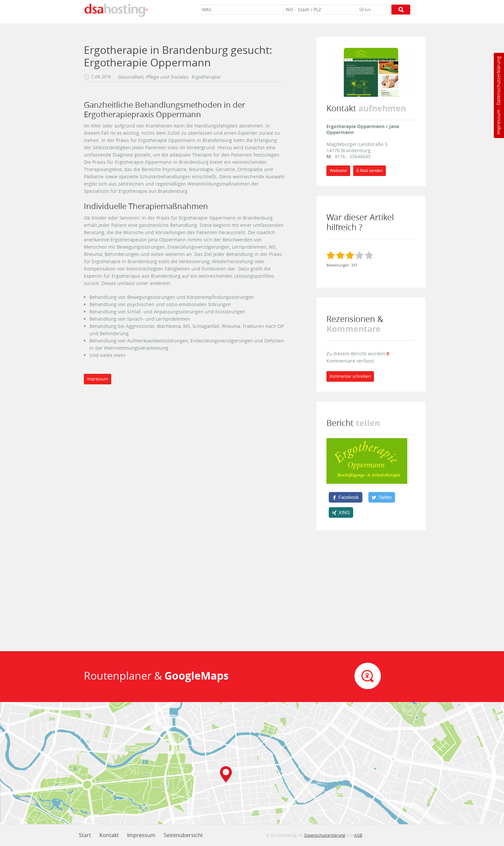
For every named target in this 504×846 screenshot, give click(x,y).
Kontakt (109, 835)
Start (85, 835)
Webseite (338, 171)
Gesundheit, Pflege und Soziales (153, 77)
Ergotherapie (206, 77)
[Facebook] (346, 497)
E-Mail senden (370, 171)
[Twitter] (382, 497)
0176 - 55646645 (353, 156)
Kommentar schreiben (350, 376)
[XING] (341, 512)
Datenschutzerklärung (498, 81)
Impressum (498, 122)
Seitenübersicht (183, 835)
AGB (358, 835)
